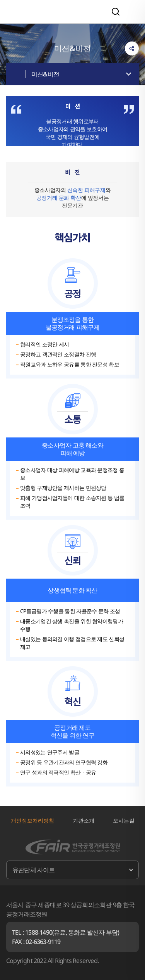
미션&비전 (45, 74)
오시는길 (124, 820)
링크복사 (132, 48)
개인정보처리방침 (32, 820)
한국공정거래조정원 (47, 11)
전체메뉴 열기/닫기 (132, 12)
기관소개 (84, 820)
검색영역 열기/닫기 (116, 12)
